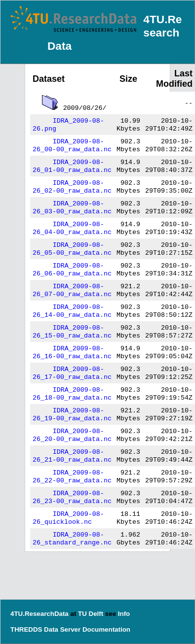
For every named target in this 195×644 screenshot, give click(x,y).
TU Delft (91, 614)
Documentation (106, 629)
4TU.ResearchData (39, 614)
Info (124, 614)
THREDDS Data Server (45, 629)
